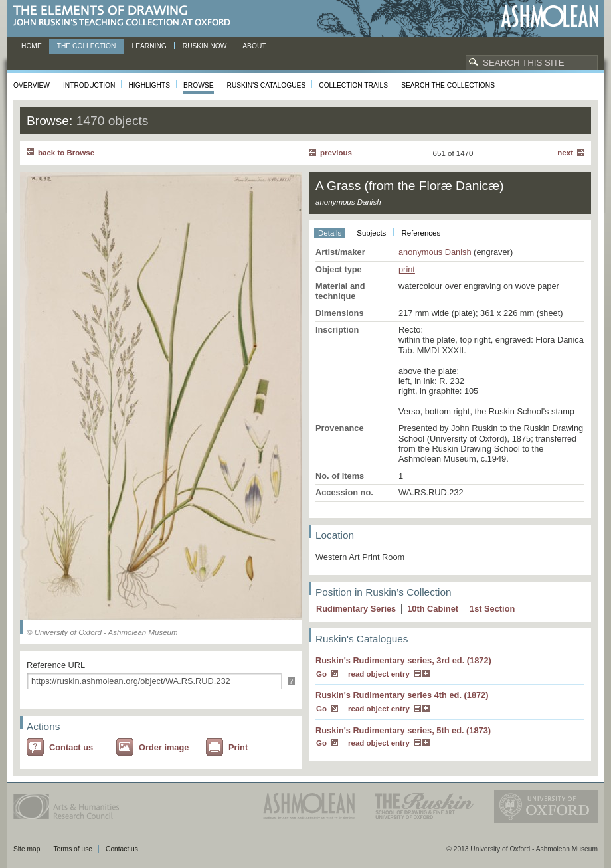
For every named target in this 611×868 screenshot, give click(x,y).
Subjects (371, 233)
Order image (164, 747)
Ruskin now (205, 46)
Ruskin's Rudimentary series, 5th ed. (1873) (403, 730)
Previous (336, 153)
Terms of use (73, 849)
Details (330, 233)
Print (238, 747)
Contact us (71, 747)
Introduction (89, 85)
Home (32, 46)
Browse (199, 85)
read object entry (379, 674)
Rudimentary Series (356, 609)
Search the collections (448, 85)
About (254, 46)
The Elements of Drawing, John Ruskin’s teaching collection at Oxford (126, 16)
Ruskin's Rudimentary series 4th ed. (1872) (402, 695)
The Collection (87, 46)
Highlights (149, 85)
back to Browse (66, 153)
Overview (32, 85)
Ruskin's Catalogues (267, 85)
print (407, 269)
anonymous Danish (435, 252)
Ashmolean (550, 16)
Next (565, 153)
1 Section (492, 609)
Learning (149, 46)
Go (321, 674)
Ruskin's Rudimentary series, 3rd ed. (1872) (403, 660)
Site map (27, 849)
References (421, 233)
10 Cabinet (433, 609)
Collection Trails (353, 85)
